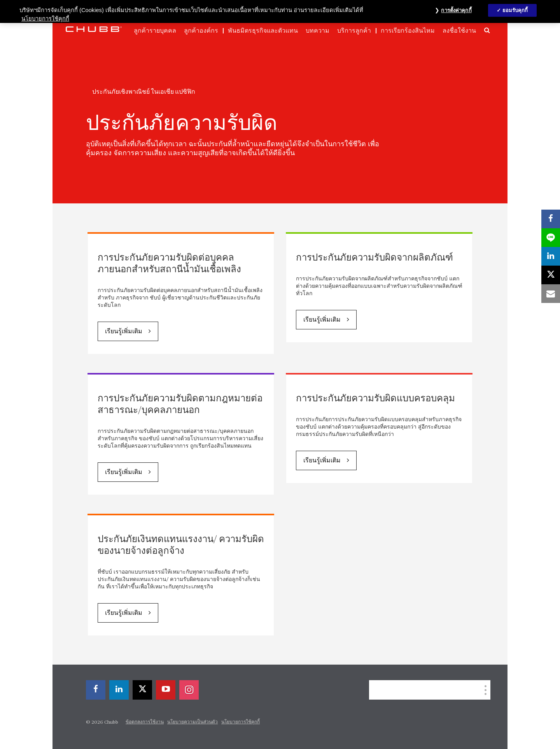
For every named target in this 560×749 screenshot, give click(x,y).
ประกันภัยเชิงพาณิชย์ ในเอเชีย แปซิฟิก (144, 92)
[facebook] (96, 690)
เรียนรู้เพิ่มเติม (124, 332)
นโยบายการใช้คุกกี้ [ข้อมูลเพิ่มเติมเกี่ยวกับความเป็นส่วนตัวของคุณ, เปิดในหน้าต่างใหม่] (45, 19)
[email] (551, 294)
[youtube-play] (166, 690)
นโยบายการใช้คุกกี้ (241, 722)
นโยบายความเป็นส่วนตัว (192, 722)
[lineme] (551, 238)
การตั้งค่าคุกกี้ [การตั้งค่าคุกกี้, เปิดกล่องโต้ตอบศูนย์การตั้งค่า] (456, 10)
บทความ (318, 31)
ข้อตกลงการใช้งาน (145, 722)
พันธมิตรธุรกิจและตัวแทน (263, 31)
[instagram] (189, 690)
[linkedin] (119, 690)
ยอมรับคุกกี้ (515, 10)
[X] (142, 690)
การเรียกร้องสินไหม (408, 31)
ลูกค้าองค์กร (201, 31)
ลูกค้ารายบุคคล (155, 31)
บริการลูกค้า (354, 31)
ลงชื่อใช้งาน (459, 31)
